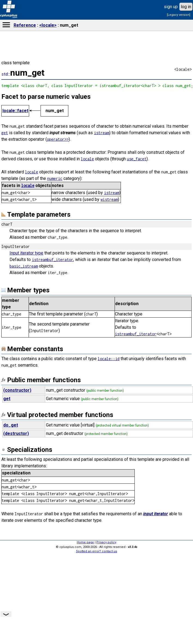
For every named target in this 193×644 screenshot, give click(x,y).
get (5, 133)
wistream (109, 199)
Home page (85, 542)
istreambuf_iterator (53, 260)
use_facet (137, 159)
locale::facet (15, 111)
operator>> (58, 139)
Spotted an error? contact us (97, 551)
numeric (55, 178)
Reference (25, 25)
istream (102, 133)
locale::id (109, 359)
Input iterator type (26, 253)
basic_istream (24, 266)
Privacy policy (106, 542)
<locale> (48, 25)
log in (186, 7)
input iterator (156, 514)
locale (87, 159)
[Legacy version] (179, 15)
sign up (171, 7)
